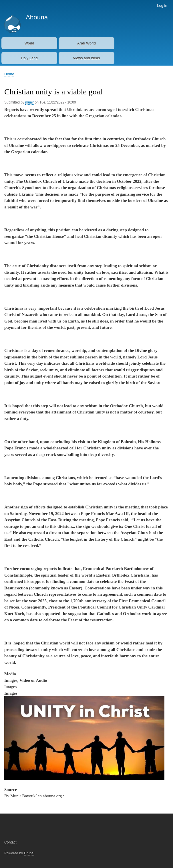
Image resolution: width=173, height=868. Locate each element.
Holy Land (29, 58)
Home (9, 74)
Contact (10, 842)
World (29, 43)
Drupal (29, 853)
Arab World (87, 43)
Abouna (37, 17)
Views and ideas (86, 58)
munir (29, 102)
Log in (162, 6)
